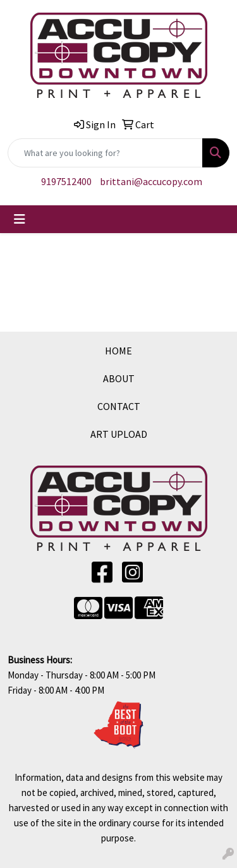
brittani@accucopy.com (151, 181)
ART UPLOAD (119, 434)
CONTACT (119, 406)
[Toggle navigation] (20, 219)
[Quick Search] (105, 153)
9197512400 (66, 181)
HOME (118, 351)
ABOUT (119, 378)
